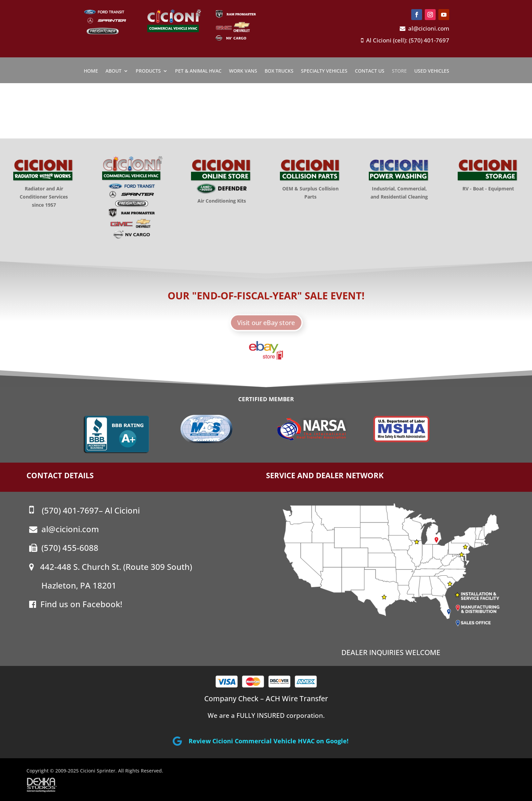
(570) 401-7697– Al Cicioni (84, 510)
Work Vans (243, 71)
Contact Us (370, 71)
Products (148, 71)
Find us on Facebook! (76, 604)
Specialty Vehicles (324, 71)
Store (399, 71)
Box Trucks (279, 71)
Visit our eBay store (266, 321)
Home (91, 71)
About (113, 71)
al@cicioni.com (424, 28)
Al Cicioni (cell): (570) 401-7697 (405, 40)
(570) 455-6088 (64, 548)
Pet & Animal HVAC (198, 71)
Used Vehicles (432, 71)
